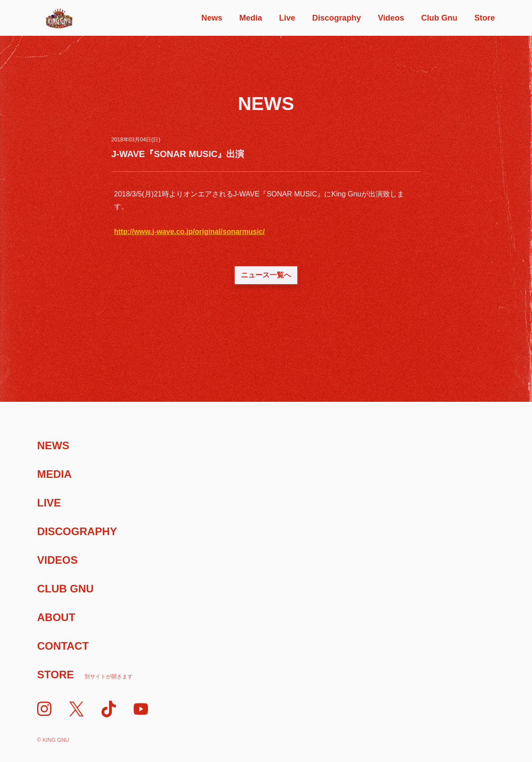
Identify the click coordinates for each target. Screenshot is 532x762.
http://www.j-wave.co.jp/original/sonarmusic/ (189, 232)
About (56, 617)
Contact (63, 646)
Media (251, 18)
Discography (336, 18)
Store (485, 18)
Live (287, 18)
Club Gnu (439, 18)
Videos (391, 18)
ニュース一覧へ (266, 275)
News (212, 18)
